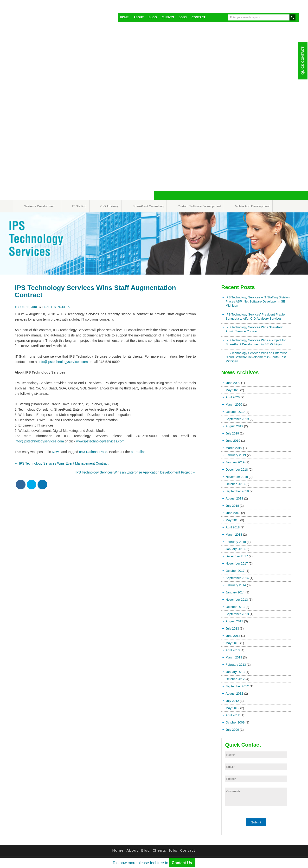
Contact (199, 17)
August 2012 (234, 694)
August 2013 (234, 621)
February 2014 (236, 585)
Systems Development (40, 206)
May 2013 (233, 643)
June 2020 (233, 383)
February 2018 (236, 542)
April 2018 (233, 527)
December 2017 (237, 556)
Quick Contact (302, 60)
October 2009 (235, 722)
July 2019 (232, 433)
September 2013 (237, 614)
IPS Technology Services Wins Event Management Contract (62, 463)
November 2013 (237, 600)
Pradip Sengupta (56, 307)
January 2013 (235, 672)
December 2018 (237, 470)
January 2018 (235, 549)
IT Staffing (79, 206)
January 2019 (235, 462)
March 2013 (234, 657)
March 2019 (234, 448)
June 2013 (233, 636)
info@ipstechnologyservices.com (63, 362)
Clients (168, 17)
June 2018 (233, 513)
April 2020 (233, 397)
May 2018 (233, 520)
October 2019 (235, 412)
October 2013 (235, 607)
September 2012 (237, 686)
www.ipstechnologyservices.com (100, 441)
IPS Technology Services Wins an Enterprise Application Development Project (136, 472)
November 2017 (237, 563)
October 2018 (235, 484)
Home (124, 17)
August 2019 (234, 426)
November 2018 (237, 477)
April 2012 (233, 715)
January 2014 (235, 592)
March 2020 (234, 404)
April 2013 (233, 650)
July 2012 (232, 701)
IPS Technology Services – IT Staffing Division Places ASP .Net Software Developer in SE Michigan (258, 301)
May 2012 (233, 708)
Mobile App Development (252, 206)
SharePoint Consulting (148, 206)
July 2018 (232, 506)
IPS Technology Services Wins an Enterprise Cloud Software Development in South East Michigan (257, 357)
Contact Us (182, 863)
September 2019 (237, 419)
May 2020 (233, 390)
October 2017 (235, 571)
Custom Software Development (199, 206)
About (139, 17)
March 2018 (234, 535)
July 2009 (232, 730)
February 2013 (236, 665)
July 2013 (232, 628)
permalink (138, 452)
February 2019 (236, 455)
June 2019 (233, 441)
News (56, 452)
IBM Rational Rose (93, 452)
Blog (153, 17)
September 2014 (237, 578)
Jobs (183, 17)
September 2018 (237, 491)
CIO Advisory (109, 206)
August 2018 (234, 498)
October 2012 (235, 679)
